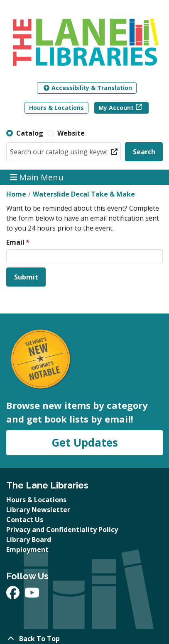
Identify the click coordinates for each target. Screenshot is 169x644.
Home (16, 194)
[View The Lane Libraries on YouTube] (32, 595)
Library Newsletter (38, 510)
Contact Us (25, 520)
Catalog (30, 133)
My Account (116, 108)
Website (71, 133)
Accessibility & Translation (88, 88)
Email (15, 242)
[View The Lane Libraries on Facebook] (14, 595)
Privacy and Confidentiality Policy (62, 530)
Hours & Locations (56, 108)
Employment (27, 549)
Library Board (29, 540)
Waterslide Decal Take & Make (84, 194)
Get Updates (85, 442)
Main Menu (37, 177)
